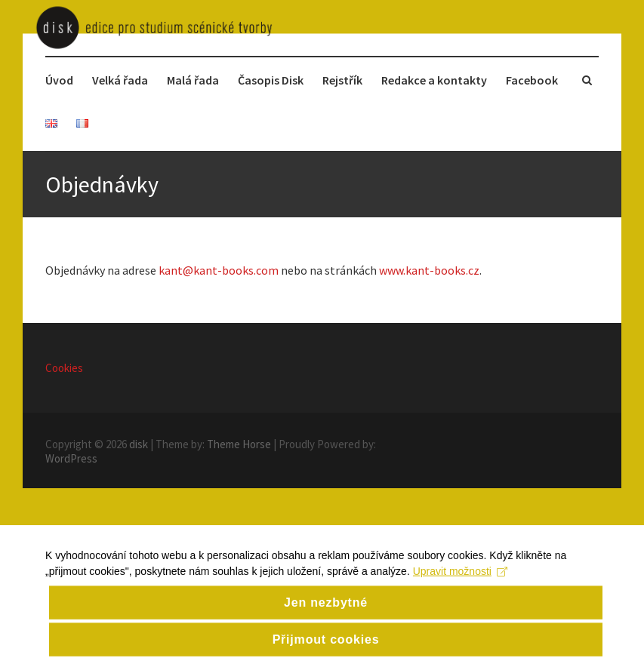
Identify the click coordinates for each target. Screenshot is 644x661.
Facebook (532, 80)
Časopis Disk (271, 80)
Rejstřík (342, 80)
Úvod (59, 80)
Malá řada (193, 80)
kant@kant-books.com (219, 270)
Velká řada (120, 80)
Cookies (64, 368)
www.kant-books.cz (429, 270)
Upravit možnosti (460, 598)
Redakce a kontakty (434, 80)
